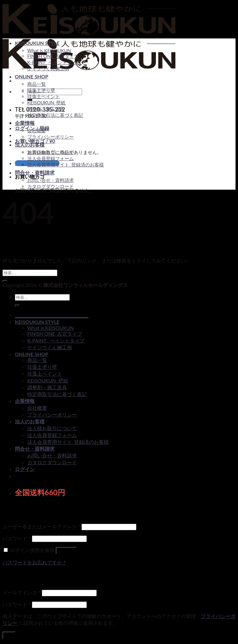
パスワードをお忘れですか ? (34, 562)
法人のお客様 (30, 145)
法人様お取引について (51, 152)
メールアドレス (22, 592)
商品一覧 (37, 84)
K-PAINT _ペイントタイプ (54, 62)
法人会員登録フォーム (51, 158)
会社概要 (37, 130)
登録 (9, 635)
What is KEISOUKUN (49, 51)
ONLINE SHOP (32, 76)
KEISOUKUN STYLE (37, 43)
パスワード (17, 538)
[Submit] (5, 281)
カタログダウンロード (51, 186)
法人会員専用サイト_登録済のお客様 (66, 165)
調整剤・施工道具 (46, 109)
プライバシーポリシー (51, 137)
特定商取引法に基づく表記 (55, 115)
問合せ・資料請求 (35, 172)
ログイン (66, 551)
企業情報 (25, 123)
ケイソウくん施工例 (48, 68)
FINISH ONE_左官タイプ (53, 56)
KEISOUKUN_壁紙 (46, 103)
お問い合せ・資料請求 (51, 180)
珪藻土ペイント (44, 96)
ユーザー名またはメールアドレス (41, 526)
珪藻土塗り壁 (41, 90)
